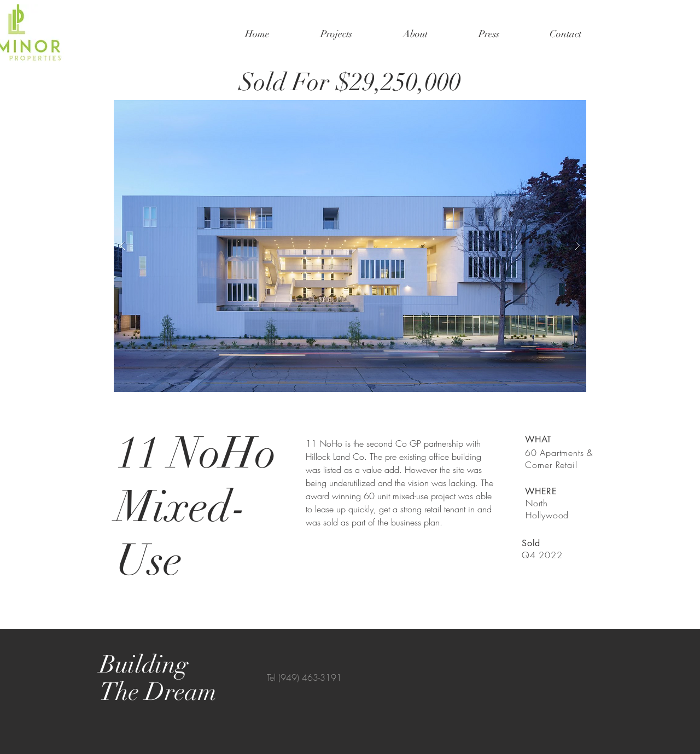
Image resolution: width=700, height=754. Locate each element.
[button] (350, 246)
